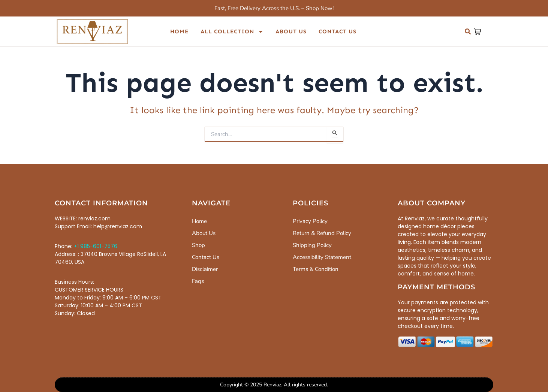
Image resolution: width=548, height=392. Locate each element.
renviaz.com (94, 218)
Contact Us (338, 31)
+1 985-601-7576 (96, 246)
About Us (291, 31)
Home (179, 31)
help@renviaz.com (118, 226)
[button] (468, 31)
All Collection (232, 32)
